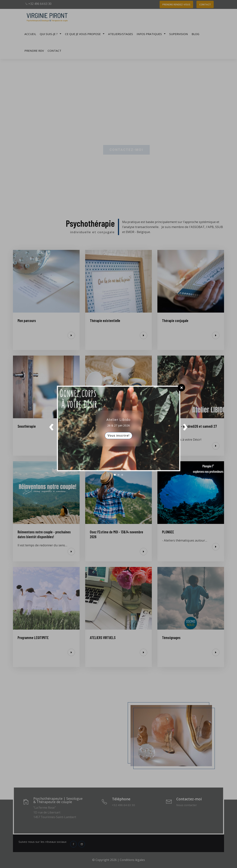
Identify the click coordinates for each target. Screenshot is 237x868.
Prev (52, 428)
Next (186, 428)
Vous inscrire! (118, 435)
